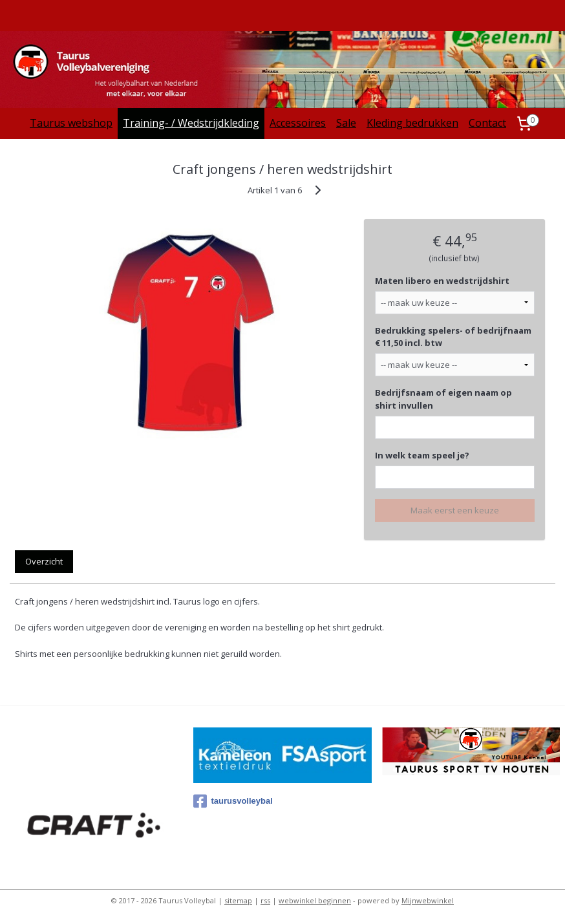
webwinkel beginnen (315, 900)
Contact (487, 123)
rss (265, 900)
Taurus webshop (71, 123)
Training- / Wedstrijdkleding (191, 123)
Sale (346, 123)
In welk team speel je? (422, 455)
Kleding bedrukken (412, 123)
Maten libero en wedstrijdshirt (442, 281)
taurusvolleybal (233, 801)
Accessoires (298, 123)
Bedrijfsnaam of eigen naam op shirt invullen (443, 399)
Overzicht (44, 561)
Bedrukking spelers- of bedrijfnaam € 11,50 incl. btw (453, 337)
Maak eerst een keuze (455, 510)
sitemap (238, 900)
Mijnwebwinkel (428, 900)
